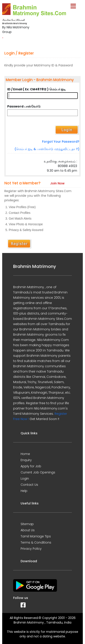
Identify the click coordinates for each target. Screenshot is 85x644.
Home (25, 454)
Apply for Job (31, 466)
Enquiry (26, 460)
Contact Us (29, 485)
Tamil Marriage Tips (36, 536)
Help (24, 491)
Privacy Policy (31, 549)
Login (25, 478)
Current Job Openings (38, 472)
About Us (28, 530)
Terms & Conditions (36, 542)
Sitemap (27, 524)
